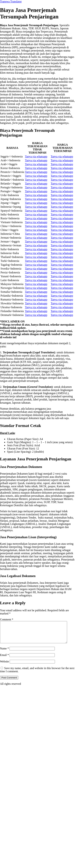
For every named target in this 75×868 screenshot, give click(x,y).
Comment (7, 619)
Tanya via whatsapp (36, 156)
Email (4, 659)
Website (4, 666)
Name (4, 653)
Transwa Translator (11, 1)
